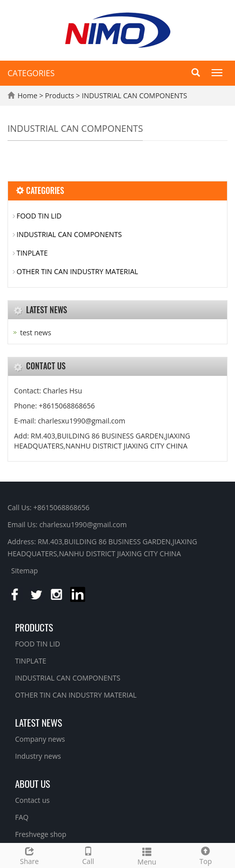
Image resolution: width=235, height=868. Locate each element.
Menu (147, 855)
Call (88, 855)
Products (61, 95)
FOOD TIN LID (39, 216)
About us (33, 783)
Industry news (38, 756)
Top (206, 855)
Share (29, 855)
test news (36, 333)
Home (28, 95)
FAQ (22, 817)
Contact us (32, 800)
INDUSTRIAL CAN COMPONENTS (134, 95)
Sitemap (24, 571)
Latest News (39, 722)
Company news (40, 739)
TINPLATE (32, 253)
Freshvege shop (41, 834)
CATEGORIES (31, 73)
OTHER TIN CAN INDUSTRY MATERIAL (77, 271)
